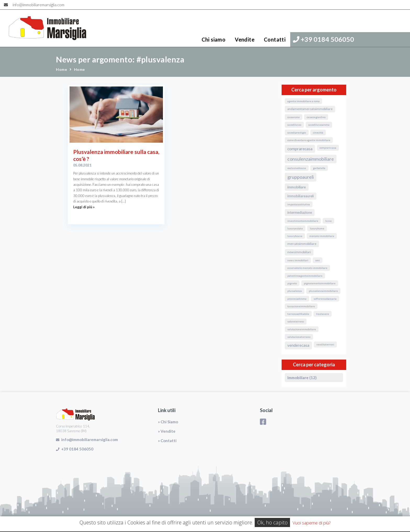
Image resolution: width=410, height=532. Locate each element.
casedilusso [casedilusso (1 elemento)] (294, 125)
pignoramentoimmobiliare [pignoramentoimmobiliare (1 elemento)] (320, 283)
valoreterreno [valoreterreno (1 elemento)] (296, 321)
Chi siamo (214, 39)
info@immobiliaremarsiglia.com (38, 5)
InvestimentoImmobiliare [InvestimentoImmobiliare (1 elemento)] (303, 221)
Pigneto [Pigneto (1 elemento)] (292, 283)
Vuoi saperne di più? (312, 523)
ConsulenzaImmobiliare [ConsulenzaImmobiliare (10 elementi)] (311, 159)
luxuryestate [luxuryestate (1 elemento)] (295, 228)
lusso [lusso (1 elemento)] (328, 221)
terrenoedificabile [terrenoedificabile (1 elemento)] (298, 314)
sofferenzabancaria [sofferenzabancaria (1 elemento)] (325, 299)
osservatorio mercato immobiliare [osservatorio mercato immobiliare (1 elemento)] (307, 268)
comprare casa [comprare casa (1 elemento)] (328, 148)
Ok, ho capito (272, 522)
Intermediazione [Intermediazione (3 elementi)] (300, 212)
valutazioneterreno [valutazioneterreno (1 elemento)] (299, 337)
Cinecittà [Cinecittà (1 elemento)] (318, 132)
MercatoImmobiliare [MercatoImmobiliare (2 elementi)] (302, 244)
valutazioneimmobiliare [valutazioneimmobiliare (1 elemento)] (302, 329)
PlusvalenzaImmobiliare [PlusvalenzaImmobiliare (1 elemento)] (323, 291)
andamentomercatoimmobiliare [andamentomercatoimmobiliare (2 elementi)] (310, 109)
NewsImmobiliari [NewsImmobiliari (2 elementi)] (299, 252)
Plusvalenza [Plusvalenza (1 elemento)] (295, 291)
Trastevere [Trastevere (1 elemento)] (323, 314)
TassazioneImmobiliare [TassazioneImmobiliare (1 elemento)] (301, 306)
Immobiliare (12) (302, 378)
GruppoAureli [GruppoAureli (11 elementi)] (301, 177)
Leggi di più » (84, 207)
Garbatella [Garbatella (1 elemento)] (319, 168)
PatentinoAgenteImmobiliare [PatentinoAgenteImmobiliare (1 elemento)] (305, 276)
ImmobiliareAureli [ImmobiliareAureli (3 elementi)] (301, 196)
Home (61, 69)
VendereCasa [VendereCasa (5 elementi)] (298, 345)
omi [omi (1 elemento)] (318, 260)
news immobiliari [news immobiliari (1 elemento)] (298, 260)
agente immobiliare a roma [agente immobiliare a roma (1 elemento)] (303, 101)
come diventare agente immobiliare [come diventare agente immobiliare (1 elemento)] (309, 140)
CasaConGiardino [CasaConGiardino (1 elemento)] (316, 117)
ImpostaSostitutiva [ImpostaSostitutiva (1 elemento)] (299, 204)
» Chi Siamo (168, 422)
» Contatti (167, 441)
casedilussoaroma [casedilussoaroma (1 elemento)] (319, 125)
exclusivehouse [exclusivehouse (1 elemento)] (297, 168)
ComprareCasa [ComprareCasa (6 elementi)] (300, 149)
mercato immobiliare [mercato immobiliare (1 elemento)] (322, 236)
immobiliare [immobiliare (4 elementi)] (297, 187)
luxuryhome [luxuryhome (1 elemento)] (317, 228)
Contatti (275, 39)
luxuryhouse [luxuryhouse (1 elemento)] (295, 236)
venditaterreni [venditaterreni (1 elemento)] (325, 344)
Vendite (245, 39)
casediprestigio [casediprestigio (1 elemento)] (297, 132)
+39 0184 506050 (323, 39)
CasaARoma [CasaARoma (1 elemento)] (294, 117)
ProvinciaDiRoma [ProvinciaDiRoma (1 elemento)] (297, 299)
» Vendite (167, 431)
